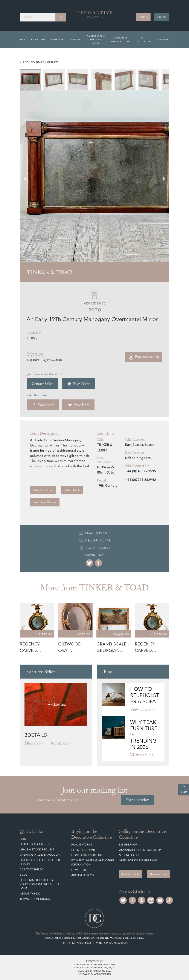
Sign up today (138, 800)
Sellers (143, 17)
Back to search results (41, 62)
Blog (24, 875)
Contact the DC (32, 869)
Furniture (38, 39)
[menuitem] (30, 80)
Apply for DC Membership (138, 860)
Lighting (57, 39)
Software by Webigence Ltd (95, 974)
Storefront (59, 743)
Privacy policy (94, 961)
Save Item (78, 405)
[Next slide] (162, 176)
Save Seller (78, 384)
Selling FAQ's (129, 855)
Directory (33, 743)
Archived (164, 39)
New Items (79, 870)
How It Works (82, 845)
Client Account (83, 850)
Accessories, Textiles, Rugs (96, 39)
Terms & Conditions (35, 899)
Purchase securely (144, 357)
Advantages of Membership (140, 850)
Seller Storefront (43, 490)
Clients (162, 17)
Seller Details (72, 490)
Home (24, 839)
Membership (128, 845)
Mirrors (75, 39)
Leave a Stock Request (37, 849)
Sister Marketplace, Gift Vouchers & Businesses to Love (39, 884)
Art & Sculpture (144, 39)
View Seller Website (45, 502)
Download (43, 405)
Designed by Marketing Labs (95, 971)
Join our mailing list (36, 844)
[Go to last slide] (27, 176)
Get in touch (130, 874)
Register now (159, 874)
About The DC (30, 894)
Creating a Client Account (40, 855)
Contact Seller (42, 384)
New (22, 39)
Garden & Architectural (121, 39)
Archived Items (83, 875)
